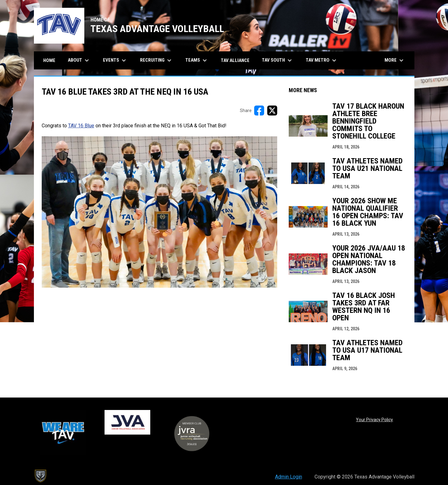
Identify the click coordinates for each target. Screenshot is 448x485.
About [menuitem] (79, 60)
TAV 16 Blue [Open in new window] (81, 126)
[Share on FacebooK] (259, 111)
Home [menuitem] (49, 60)
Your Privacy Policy (374, 420)
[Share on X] (272, 111)
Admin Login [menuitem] (289, 477)
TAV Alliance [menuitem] (235, 60)
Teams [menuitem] (197, 60)
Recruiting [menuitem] (156, 60)
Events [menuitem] (115, 60)
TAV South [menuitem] (278, 60)
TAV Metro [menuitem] (322, 60)
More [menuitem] (395, 60)
